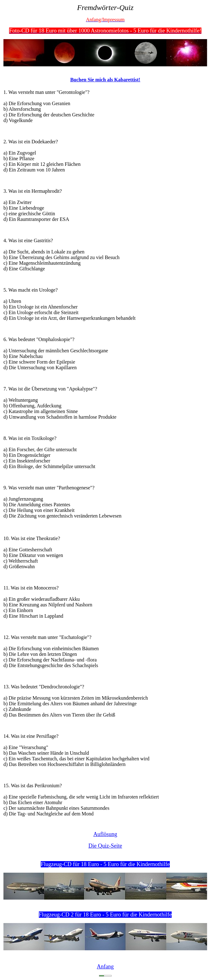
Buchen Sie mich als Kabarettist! (105, 80)
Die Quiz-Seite (105, 846)
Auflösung (105, 834)
